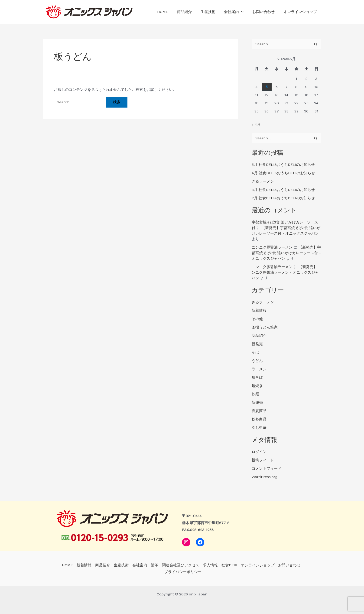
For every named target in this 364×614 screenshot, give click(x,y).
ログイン (259, 452)
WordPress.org (265, 477)
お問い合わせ (266, 12)
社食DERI (229, 565)
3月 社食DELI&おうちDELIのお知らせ (283, 190)
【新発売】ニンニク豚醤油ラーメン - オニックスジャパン (286, 272)
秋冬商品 (259, 419)
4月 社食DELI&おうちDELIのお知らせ (283, 173)
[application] (245, 12)
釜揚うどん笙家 (265, 327)
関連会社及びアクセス (181, 565)
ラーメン (259, 369)
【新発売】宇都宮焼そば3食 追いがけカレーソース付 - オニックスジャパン (286, 253)
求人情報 (210, 565)
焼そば (257, 377)
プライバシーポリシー (183, 572)
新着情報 (259, 310)
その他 (257, 319)
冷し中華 (259, 428)
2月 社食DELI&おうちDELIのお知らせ (283, 198)
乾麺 (255, 394)
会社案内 (237, 12)
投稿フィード (263, 460)
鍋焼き (257, 386)
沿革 (155, 565)
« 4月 (256, 124)
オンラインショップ (301, 12)
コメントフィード (266, 468)
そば (255, 352)
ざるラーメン (263, 181)
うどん (257, 361)
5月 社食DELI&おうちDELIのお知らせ (283, 165)
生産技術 (213, 12)
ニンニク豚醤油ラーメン (272, 247)
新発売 (257, 344)
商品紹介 (190, 12)
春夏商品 (259, 411)
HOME (170, 12)
